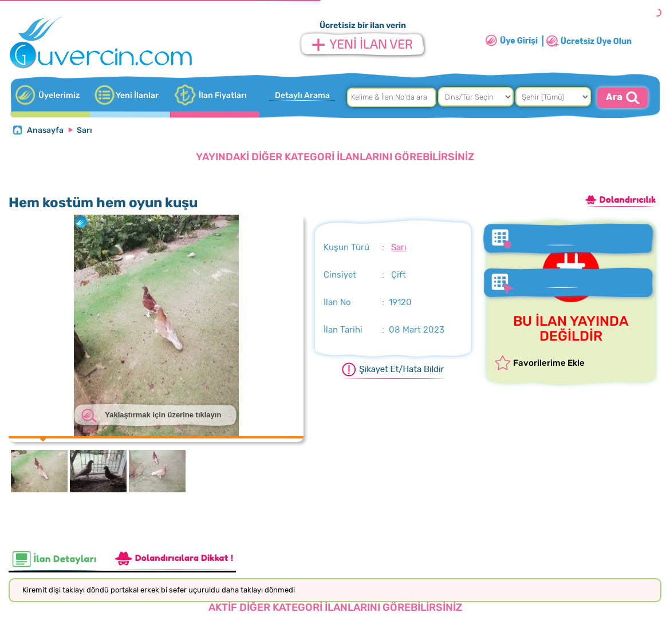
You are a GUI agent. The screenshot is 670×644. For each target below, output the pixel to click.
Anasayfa (45, 130)
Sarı (84, 130)
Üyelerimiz (59, 95)
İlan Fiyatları (223, 95)
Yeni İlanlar (137, 95)
